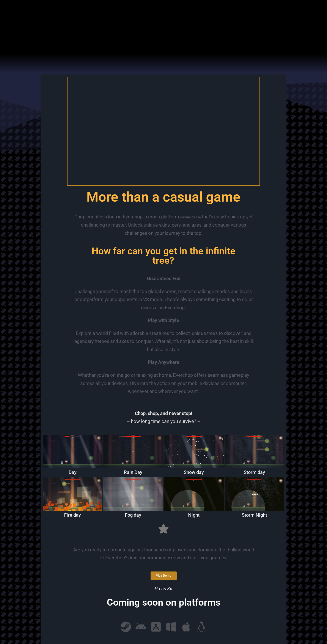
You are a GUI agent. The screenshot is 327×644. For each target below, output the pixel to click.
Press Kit (164, 589)
